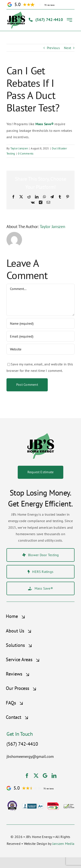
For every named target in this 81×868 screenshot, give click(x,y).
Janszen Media (63, 844)
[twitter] (36, 776)
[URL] (40, 349)
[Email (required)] (40, 336)
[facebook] (27, 776)
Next (67, 48)
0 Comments (26, 154)
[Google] (45, 776)
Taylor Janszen (19, 148)
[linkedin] (54, 776)
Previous (53, 48)
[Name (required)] (40, 323)
